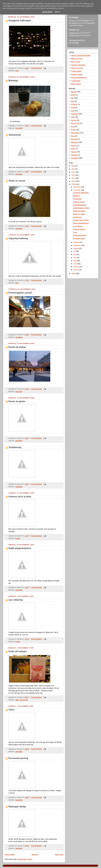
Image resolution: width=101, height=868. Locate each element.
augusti (76, 248)
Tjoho (11, 710)
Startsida (35, 855)
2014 (74, 169)
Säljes (73, 149)
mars (75, 264)
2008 (74, 274)
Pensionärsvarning (18, 758)
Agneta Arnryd (74, 33)
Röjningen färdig (17, 807)
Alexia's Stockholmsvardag (81, 55)
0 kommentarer (36, 126)
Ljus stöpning (16, 600)
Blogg (73, 95)
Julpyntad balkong (18, 238)
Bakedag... (14, 81)
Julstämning (15, 447)
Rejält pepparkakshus (20, 548)
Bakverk (74, 92)
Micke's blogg (76, 84)
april (75, 261)
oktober (76, 242)
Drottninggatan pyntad (20, 293)
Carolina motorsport (78, 65)
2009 (74, 184)
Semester (74, 142)
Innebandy (75, 114)
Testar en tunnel (17, 181)
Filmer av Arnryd (77, 68)
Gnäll (73, 108)
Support (74, 146)
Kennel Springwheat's (79, 78)
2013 (74, 172)
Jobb (17, 700)
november (77, 190)
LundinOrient (76, 81)
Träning (74, 152)
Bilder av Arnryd (77, 59)
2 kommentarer (36, 68)
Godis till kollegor (18, 651)
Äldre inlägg (59, 855)
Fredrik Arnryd (74, 35)
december (77, 187)
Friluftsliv (74, 104)
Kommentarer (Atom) (25, 859)
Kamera (74, 120)
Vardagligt (19, 128)
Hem (17, 71)
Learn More (47, 12)
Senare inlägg (10, 855)
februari (76, 267)
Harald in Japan (77, 74)
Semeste (74, 139)
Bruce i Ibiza (75, 62)
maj (75, 258)
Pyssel (18, 538)
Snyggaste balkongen (20, 20)
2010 (74, 181)
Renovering (75, 133)
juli (75, 251)
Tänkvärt (74, 155)
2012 (74, 175)
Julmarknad (15, 135)
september (77, 245)
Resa (73, 136)
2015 (74, 166)
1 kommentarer (36, 587)
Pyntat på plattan (17, 347)
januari (76, 270)
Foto (73, 101)
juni (75, 255)
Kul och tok (24, 700)
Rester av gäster (17, 401)
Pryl (72, 127)
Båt (72, 98)
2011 (74, 178)
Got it (57, 12)
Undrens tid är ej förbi (20, 497)
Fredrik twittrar (76, 71)
